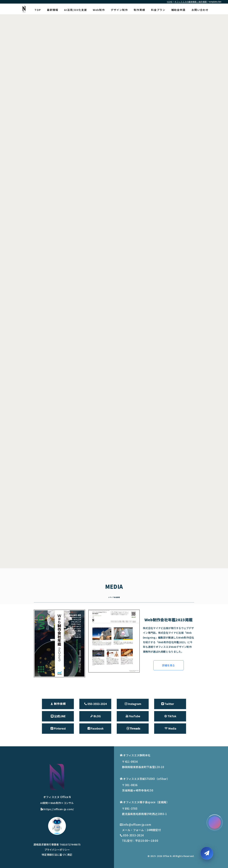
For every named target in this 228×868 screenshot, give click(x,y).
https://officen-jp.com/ (57, 809)
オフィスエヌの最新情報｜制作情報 (191, 2)
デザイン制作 (119, 10)
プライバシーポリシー (57, 850)
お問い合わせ (200, 10)
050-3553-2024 (133, 835)
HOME (170, 2)
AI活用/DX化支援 (76, 10)
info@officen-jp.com (137, 825)
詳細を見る (169, 665)
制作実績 (139, 10)
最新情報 (53, 10)
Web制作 (99, 10)
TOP (38, 10)
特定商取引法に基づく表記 (57, 855)
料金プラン (158, 10)
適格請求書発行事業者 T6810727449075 (57, 844)
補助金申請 (178, 10)
